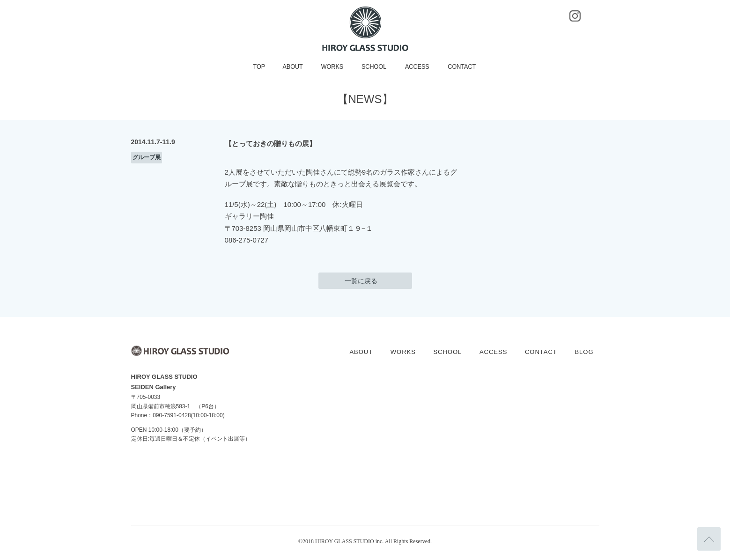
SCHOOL (374, 66)
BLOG (584, 352)
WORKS (332, 66)
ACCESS (417, 66)
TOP (259, 66)
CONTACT (462, 66)
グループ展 (147, 157)
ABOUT (293, 66)
